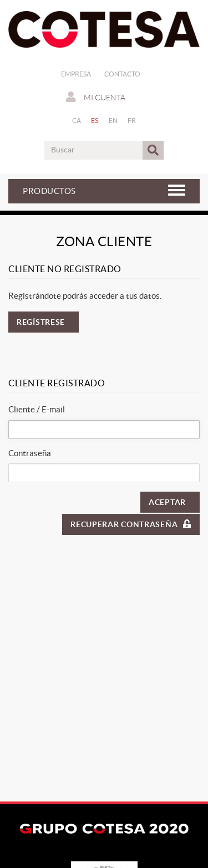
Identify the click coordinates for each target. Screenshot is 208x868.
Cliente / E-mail (37, 409)
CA (77, 121)
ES (95, 121)
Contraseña (30, 453)
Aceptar (167, 502)
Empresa (76, 74)
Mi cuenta (96, 97)
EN (113, 121)
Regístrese (41, 322)
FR (132, 121)
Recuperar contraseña (131, 524)
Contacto (122, 74)
